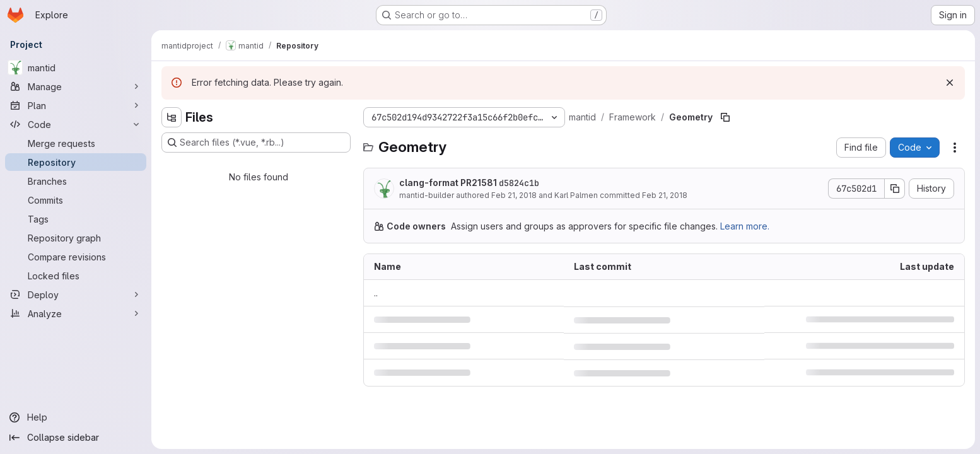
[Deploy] (76, 294)
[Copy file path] (725, 117)
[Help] (76, 417)
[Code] (76, 124)
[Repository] (76, 162)
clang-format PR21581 (469, 183)
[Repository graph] (76, 238)
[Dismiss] (950, 83)
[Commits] (76, 200)
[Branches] (76, 181)
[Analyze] (76, 313)
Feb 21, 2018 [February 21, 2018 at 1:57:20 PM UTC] (514, 195)
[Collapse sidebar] (76, 438)
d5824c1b (519, 183)
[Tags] (76, 219)
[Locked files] (76, 276)
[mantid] (76, 67)
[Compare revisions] (76, 257)
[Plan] (76, 105)
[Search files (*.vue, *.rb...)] (256, 143)
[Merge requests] (76, 143)
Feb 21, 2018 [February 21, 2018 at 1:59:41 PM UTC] (665, 195)
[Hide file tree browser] (172, 117)
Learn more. (745, 226)
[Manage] (76, 86)
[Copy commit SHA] (895, 189)
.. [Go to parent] (376, 293)
